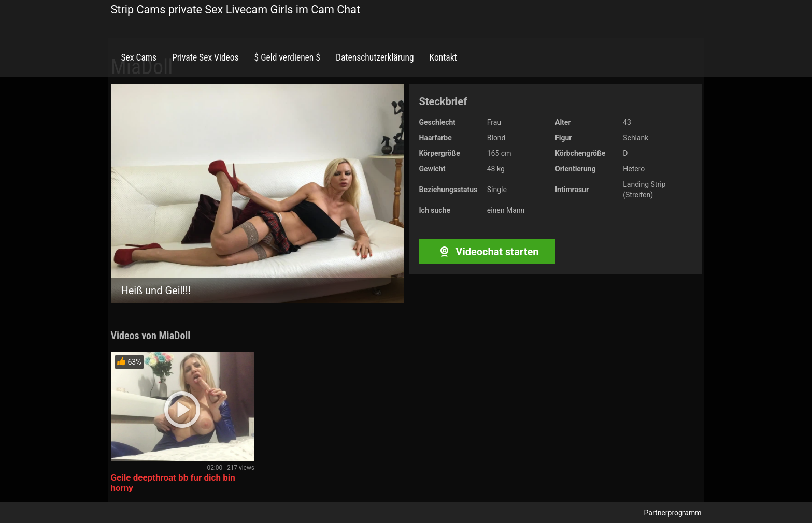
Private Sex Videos (205, 57)
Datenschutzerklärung (375, 57)
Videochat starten (487, 252)
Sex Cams (139, 57)
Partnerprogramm (673, 513)
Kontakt (443, 57)
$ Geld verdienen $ (287, 57)
